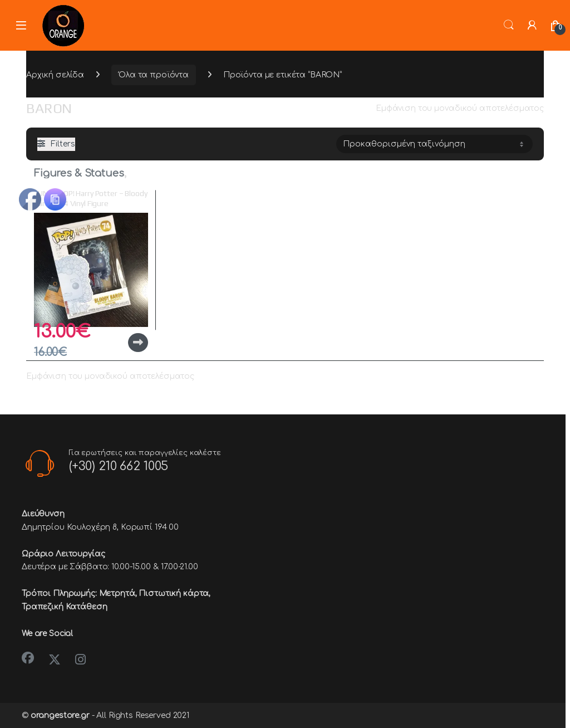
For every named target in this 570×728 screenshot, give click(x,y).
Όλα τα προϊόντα (154, 75)
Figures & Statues (79, 173)
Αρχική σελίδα (55, 75)
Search (509, 25)
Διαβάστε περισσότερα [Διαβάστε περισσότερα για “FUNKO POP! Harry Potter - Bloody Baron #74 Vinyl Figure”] (138, 343)
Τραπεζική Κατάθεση (64, 607)
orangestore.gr (60, 715)
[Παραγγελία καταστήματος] (434, 144)
